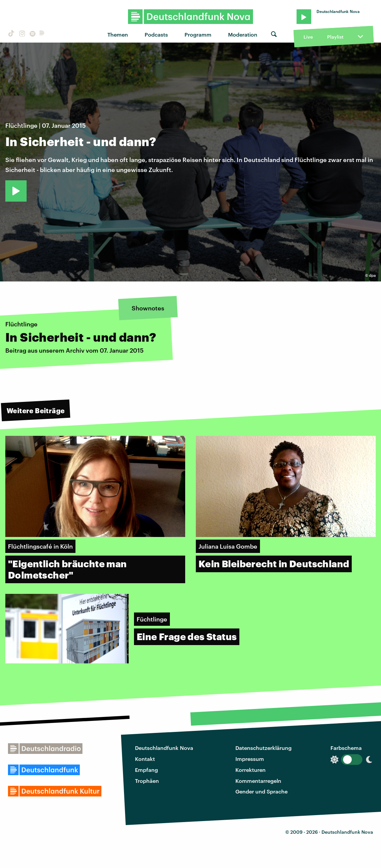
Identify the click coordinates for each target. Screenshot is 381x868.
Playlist (335, 37)
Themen (118, 34)
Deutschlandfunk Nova (164, 748)
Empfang (146, 770)
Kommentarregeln (258, 781)
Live (308, 37)
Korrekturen (251, 770)
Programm (198, 34)
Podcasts (156, 34)
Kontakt (145, 759)
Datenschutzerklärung (263, 748)
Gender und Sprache (261, 791)
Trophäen (147, 781)
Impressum (250, 759)
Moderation (243, 34)
